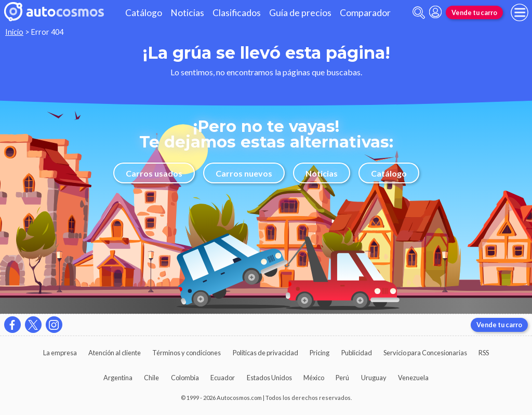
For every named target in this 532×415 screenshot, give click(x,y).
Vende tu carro (474, 12)
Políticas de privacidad (265, 353)
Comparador (365, 13)
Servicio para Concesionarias (425, 353)
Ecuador (223, 378)
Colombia (185, 378)
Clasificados (237, 13)
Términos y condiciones (187, 353)
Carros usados (154, 173)
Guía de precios (300, 13)
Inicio (14, 32)
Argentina (118, 378)
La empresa (60, 353)
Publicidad (357, 353)
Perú (342, 378)
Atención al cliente (115, 353)
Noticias (187, 13)
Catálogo (144, 13)
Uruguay (374, 378)
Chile (151, 378)
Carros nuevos (244, 173)
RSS (484, 353)
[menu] (520, 12)
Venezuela (413, 378)
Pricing (320, 353)
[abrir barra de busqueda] (419, 13)
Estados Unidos (269, 378)
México (314, 378)
